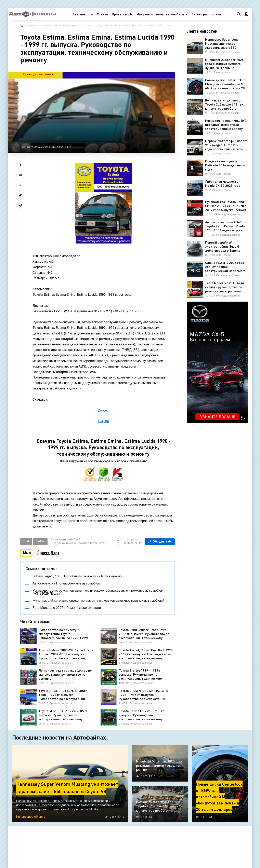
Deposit (104, 411)
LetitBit (104, 422)
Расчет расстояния (206, 14)
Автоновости (83, 14)
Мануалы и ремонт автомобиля (160, 14)
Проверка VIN (122, 14)
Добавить (128, 542)
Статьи (102, 14)
